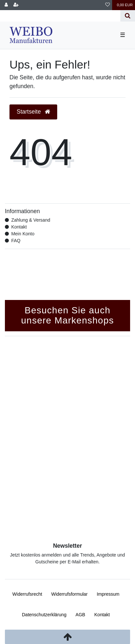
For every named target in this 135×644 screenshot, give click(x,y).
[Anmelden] (6, 5)
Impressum (108, 594)
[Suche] (128, 16)
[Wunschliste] (108, 5)
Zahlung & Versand (31, 220)
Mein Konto (23, 234)
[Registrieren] (16, 5)
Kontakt (19, 227)
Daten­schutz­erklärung (44, 615)
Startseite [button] (33, 112)
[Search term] (60, 16)
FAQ (16, 241)
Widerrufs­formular (69, 594)
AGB (80, 615)
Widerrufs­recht (27, 594)
